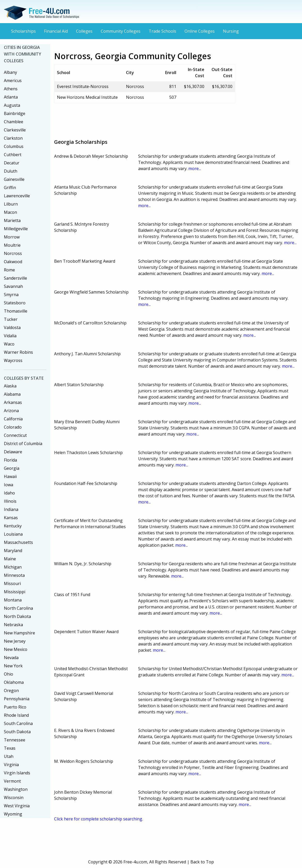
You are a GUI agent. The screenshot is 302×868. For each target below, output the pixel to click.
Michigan (13, 567)
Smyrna (11, 295)
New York (13, 666)
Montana (13, 600)
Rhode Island (16, 715)
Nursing (231, 31)
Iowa (9, 485)
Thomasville (16, 311)
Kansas (11, 518)
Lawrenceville (17, 196)
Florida (10, 460)
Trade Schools (162, 31)
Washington (16, 789)
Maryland (13, 551)
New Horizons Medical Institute (87, 97)
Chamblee (14, 122)
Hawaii (10, 476)
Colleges (84, 31)
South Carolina (18, 723)
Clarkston (13, 138)
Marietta (12, 220)
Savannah (13, 286)
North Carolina (18, 608)
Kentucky (13, 526)
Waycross (13, 360)
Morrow (12, 237)
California (13, 419)
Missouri (12, 583)
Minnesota (14, 575)
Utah (9, 756)
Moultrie (12, 245)
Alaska (10, 386)
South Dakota (17, 732)
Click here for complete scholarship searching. (99, 819)
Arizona (11, 411)
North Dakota (17, 616)
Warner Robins (18, 352)
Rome (9, 270)
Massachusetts (18, 542)
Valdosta (12, 327)
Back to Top (202, 862)
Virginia (11, 765)
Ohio (9, 674)
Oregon (11, 690)
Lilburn (11, 204)
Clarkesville (15, 130)
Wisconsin (14, 798)
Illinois (10, 501)
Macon (10, 212)
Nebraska (13, 625)
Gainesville (14, 179)
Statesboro (15, 303)
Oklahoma (14, 682)
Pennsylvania (17, 699)
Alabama (12, 394)
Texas (10, 748)
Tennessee (15, 740)
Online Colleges (200, 31)
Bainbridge (15, 113)
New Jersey (15, 641)
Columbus (14, 146)
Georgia (12, 468)
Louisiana (13, 534)
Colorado (13, 427)
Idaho (9, 493)
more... (195, 169)
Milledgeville (16, 229)
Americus (13, 81)
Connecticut (15, 435)
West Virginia (17, 806)
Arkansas (13, 402)
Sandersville (15, 278)
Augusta (12, 105)
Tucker (11, 319)
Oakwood (13, 262)
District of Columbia (23, 444)
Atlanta (11, 97)
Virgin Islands (17, 773)
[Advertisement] (148, 119)
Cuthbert (13, 155)
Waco (9, 344)
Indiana (11, 509)
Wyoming (13, 814)
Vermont (12, 781)
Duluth (11, 171)
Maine (10, 559)
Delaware (13, 452)
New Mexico (16, 649)
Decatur (12, 163)
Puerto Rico (15, 707)
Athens (11, 89)
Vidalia (10, 336)
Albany (10, 72)
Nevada (11, 658)
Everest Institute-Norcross (83, 86)
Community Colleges (121, 31)
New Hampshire (19, 633)
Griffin (10, 188)
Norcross (13, 253)
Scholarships (23, 31)
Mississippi (15, 592)
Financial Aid (56, 31)
